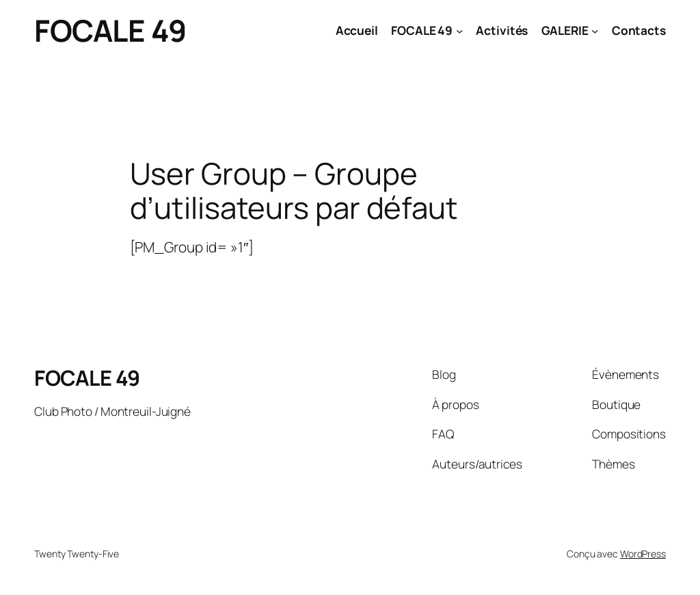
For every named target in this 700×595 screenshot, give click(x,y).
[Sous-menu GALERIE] (595, 30)
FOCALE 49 (110, 30)
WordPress (643, 554)
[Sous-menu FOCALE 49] (459, 30)
